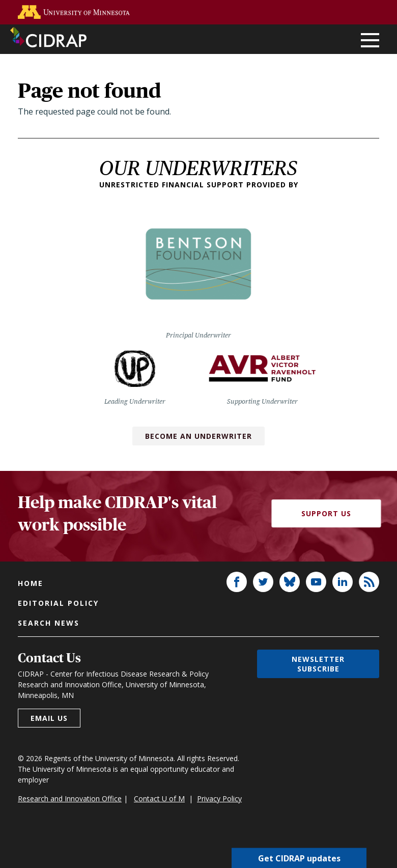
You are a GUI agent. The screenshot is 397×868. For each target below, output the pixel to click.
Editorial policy (58, 603)
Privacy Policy (219, 799)
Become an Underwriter (198, 436)
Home (31, 583)
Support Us (326, 513)
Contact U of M (159, 799)
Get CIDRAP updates (299, 858)
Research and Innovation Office (70, 799)
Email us (49, 718)
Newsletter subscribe (318, 664)
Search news (49, 623)
